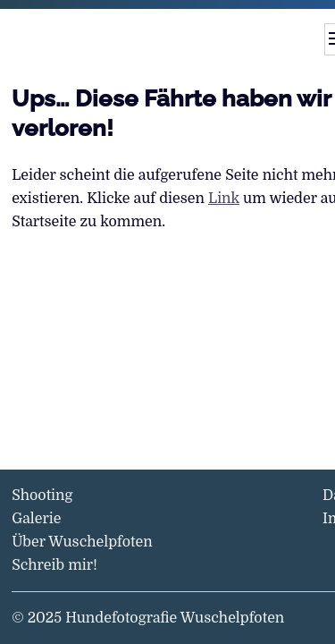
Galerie (36, 519)
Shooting (42, 496)
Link (224, 199)
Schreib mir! (54, 565)
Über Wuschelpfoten (82, 542)
